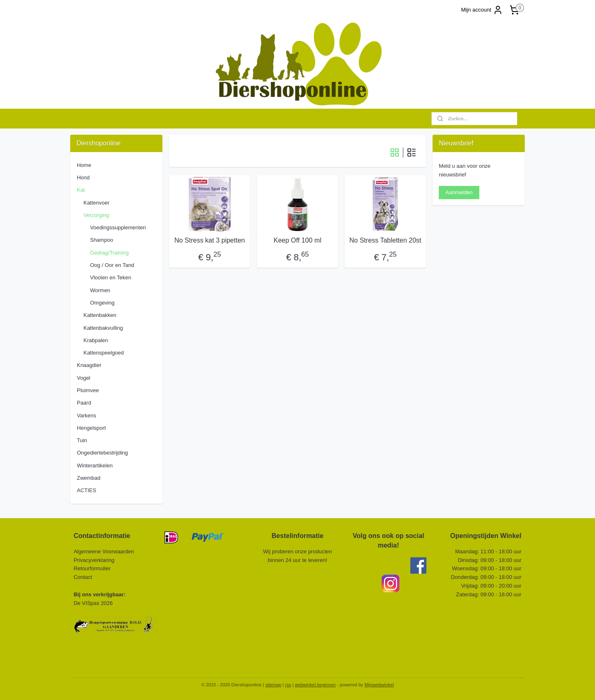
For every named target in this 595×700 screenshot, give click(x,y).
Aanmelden (459, 192)
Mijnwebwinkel (379, 685)
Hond (83, 177)
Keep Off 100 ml (297, 240)
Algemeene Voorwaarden (104, 551)
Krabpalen (96, 340)
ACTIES (87, 490)
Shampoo (102, 240)
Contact (83, 577)
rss (288, 685)
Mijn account (482, 10)
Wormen (100, 290)
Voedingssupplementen (118, 227)
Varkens (87, 415)
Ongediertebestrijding (102, 453)
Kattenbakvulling (103, 328)
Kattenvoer (96, 203)
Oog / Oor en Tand (112, 265)
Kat (81, 190)
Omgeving (102, 303)
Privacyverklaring (94, 560)
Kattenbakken (100, 315)
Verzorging (96, 215)
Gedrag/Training (109, 253)
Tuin (82, 440)
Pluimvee (88, 390)
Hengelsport (91, 428)
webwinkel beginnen (315, 685)
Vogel (84, 378)
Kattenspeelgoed (104, 353)
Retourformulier (92, 568)
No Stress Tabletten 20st (386, 240)
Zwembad (89, 478)
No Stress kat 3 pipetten (210, 240)
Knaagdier (89, 365)
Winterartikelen (95, 465)
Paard (84, 403)
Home (84, 165)
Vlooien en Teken (111, 277)
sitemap (273, 685)
